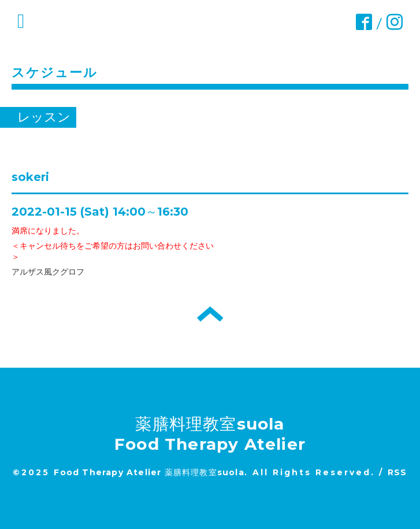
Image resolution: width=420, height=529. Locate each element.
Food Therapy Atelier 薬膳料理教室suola (149, 472)
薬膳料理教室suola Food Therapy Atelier (210, 434)
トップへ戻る (210, 314)
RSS (397, 472)
